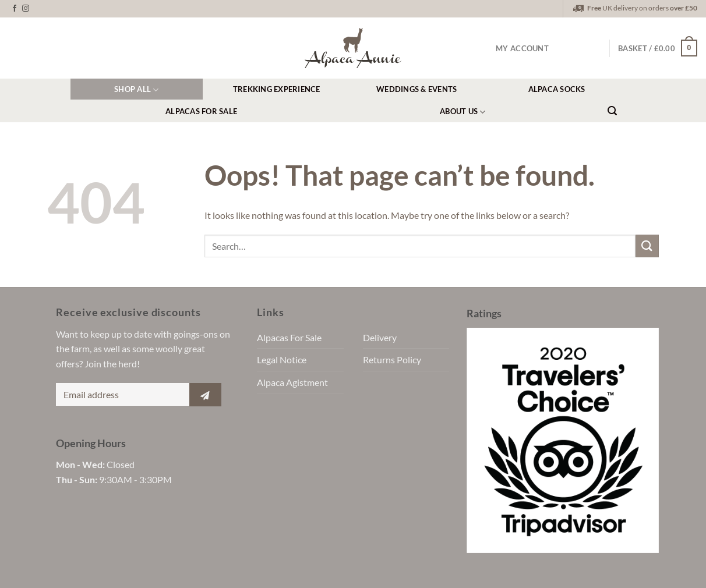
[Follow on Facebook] (15, 9)
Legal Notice (282, 359)
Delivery (380, 337)
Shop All (137, 90)
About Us (463, 112)
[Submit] (647, 246)
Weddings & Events (416, 89)
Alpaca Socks (557, 89)
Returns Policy (392, 359)
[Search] (612, 111)
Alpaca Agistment (292, 382)
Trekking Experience (277, 89)
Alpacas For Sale (201, 111)
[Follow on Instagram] (26, 9)
